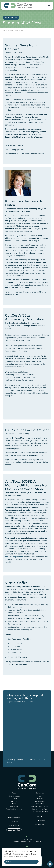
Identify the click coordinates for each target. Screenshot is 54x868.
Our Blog (14, 801)
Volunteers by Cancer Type (40, 807)
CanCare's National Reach (40, 812)
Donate (40, 796)
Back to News (11, 18)
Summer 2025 (19, 31)
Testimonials (14, 807)
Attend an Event (40, 801)
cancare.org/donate (14, 557)
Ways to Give (40, 804)
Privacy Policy (21, 857)
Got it (9, 862)
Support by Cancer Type (40, 809)
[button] (49, 6)
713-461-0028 (27, 840)
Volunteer (40, 799)
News (11, 31)
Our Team (14, 799)
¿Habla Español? (14, 830)
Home (5, 31)
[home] (18, 6)
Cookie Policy (10, 857)
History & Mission (14, 796)
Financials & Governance (14, 809)
